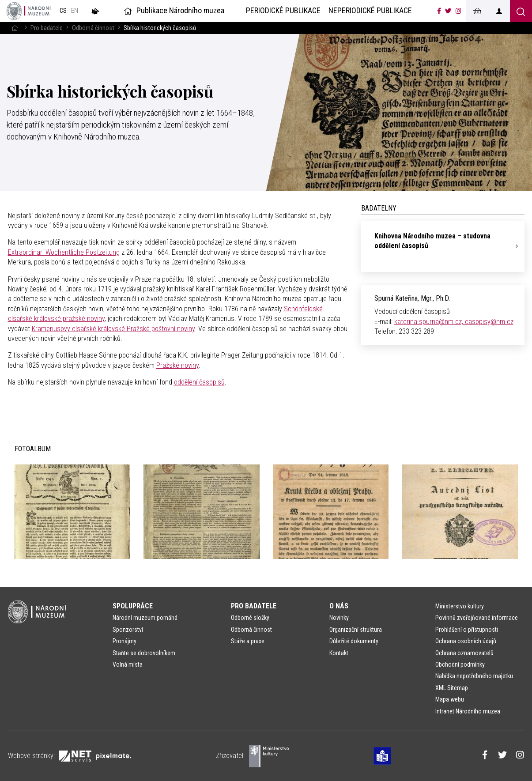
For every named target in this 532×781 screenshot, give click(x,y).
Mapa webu (450, 699)
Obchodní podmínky (460, 664)
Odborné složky (250, 618)
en (75, 11)
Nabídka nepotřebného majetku (474, 676)
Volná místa (128, 664)
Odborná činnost (93, 28)
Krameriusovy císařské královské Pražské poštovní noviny (113, 329)
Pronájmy (125, 641)
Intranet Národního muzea (468, 711)
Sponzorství (128, 630)
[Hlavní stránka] (15, 28)
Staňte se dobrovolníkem (144, 653)
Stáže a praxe (248, 641)
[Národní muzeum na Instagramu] (458, 11)
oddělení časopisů (199, 382)
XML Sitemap (452, 688)
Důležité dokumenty (354, 641)
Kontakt (339, 653)
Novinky (339, 618)
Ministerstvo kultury (460, 606)
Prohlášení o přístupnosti (467, 630)
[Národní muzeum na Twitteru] (448, 11)
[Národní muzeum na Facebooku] (439, 11)
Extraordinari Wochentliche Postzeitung (64, 252)
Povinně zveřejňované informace (477, 618)
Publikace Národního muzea (173, 10)
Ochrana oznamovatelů (464, 653)
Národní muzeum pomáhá (145, 618)
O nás (339, 606)
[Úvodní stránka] (29, 11)
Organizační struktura (356, 630)
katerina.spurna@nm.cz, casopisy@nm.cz (454, 322)
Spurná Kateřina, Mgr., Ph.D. (412, 298)
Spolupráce (133, 606)
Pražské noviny (177, 365)
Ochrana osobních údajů (466, 641)
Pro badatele (47, 28)
